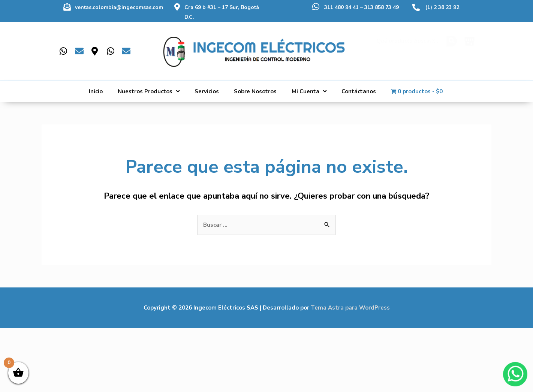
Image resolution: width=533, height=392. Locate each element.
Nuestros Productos (149, 91)
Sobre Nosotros (255, 91)
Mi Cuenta (309, 91)
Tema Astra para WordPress (350, 308)
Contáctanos (359, 91)
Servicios (207, 91)
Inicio (96, 91)
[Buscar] (452, 48)
